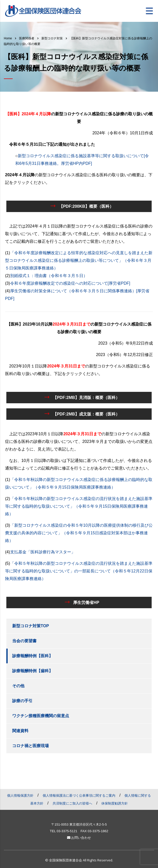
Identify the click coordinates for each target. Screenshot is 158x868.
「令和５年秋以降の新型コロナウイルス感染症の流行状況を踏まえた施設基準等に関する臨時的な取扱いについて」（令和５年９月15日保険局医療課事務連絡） (79, 506)
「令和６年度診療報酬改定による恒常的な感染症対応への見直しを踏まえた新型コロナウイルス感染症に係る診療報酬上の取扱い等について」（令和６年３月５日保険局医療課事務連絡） (79, 260)
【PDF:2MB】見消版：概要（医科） (82, 397)
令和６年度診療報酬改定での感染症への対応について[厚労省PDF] (70, 283)
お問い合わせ (79, 838)
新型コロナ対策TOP (31, 626)
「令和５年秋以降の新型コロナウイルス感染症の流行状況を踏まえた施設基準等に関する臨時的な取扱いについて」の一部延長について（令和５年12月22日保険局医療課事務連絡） (79, 571)
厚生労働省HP (82, 602)
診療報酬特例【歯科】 (33, 671)
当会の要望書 (24, 641)
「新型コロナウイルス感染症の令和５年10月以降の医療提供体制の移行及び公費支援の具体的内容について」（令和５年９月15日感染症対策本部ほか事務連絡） (79, 533)
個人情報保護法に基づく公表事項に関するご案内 (79, 795)
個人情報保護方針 (20, 795)
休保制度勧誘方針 (115, 803)
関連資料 (20, 731)
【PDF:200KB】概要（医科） (82, 206)
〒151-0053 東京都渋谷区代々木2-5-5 (79, 824)
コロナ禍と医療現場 (30, 746)
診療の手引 (22, 701)
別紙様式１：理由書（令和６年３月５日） (49, 276)
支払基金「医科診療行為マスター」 (43, 552)
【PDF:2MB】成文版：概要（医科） (82, 414)
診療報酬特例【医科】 (33, 656)
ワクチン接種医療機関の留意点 (41, 716)
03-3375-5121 (67, 831)
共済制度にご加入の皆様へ (72, 803)
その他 (18, 686)
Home (8, 38)
